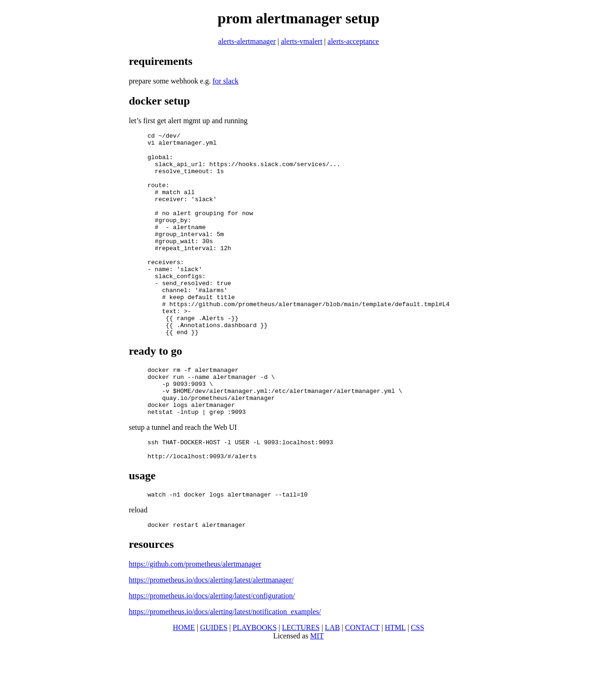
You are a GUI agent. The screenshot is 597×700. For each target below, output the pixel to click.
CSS (417, 683)
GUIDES (214, 683)
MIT (317, 692)
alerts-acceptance (353, 41)
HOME (184, 683)
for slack (226, 81)
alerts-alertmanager (247, 41)
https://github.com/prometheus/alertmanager (195, 620)
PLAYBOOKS (255, 683)
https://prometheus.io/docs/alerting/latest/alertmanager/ (211, 636)
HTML (395, 683)
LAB (333, 683)
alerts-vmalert (302, 41)
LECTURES (301, 683)
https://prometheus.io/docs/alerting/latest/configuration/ (212, 652)
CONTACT (362, 683)
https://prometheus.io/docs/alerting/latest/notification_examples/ (225, 668)
